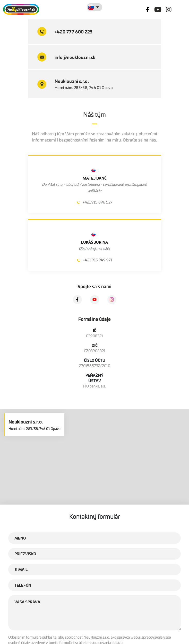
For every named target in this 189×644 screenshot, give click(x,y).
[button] (95, 454)
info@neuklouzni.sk (66, 57)
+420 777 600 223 (65, 32)
